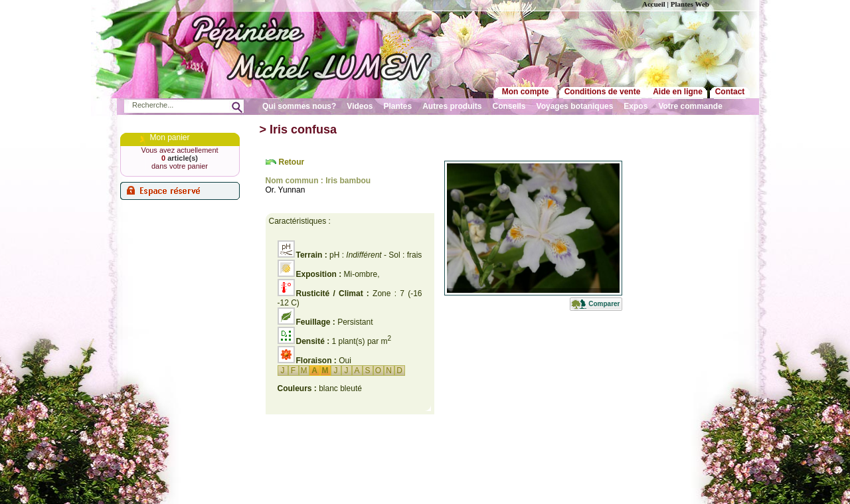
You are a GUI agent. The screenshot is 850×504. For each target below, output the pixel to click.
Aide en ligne (678, 92)
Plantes (398, 106)
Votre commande (690, 106)
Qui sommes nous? (299, 106)
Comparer (604, 304)
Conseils (509, 106)
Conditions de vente (603, 92)
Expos (636, 106)
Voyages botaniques (575, 106)
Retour (292, 162)
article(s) (180, 158)
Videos (360, 106)
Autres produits (452, 106)
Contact (730, 92)
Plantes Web (690, 4)
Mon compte (526, 92)
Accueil (654, 4)
